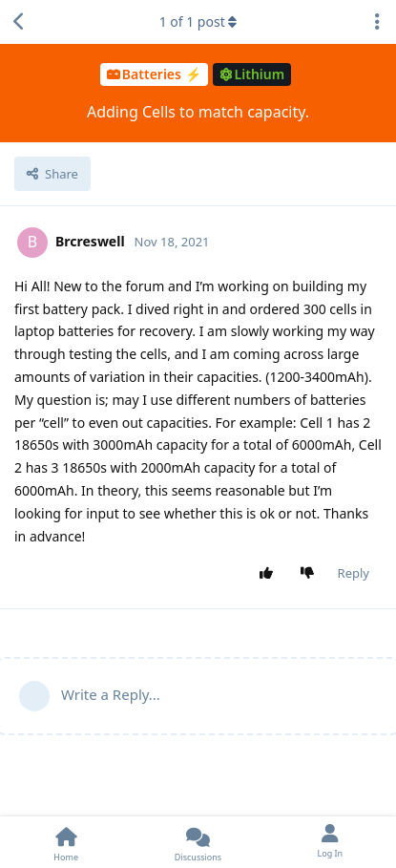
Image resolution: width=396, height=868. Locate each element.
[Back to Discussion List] (19, 22)
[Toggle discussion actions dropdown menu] (377, 22)
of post (198, 21)
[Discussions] (198, 842)
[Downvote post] (311, 574)
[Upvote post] (270, 574)
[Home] (66, 842)
